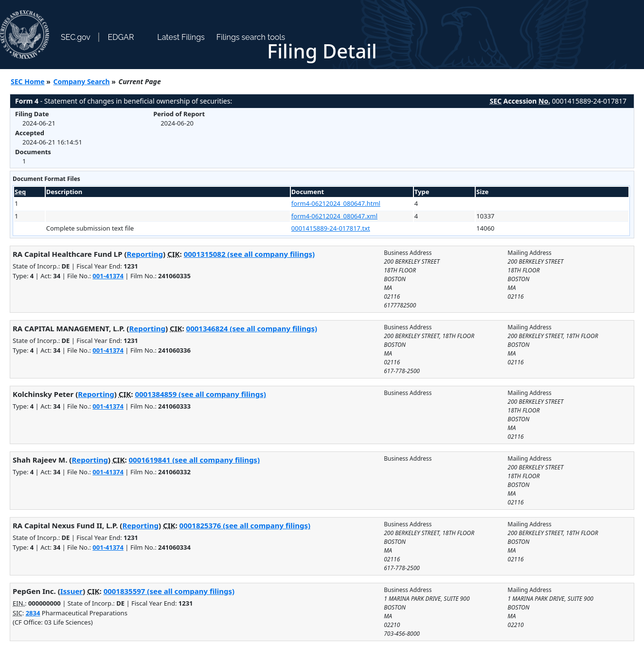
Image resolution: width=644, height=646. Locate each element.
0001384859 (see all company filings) (200, 394)
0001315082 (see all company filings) (249, 254)
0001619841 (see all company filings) (194, 460)
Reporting (145, 254)
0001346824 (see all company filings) (252, 328)
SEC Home (28, 81)
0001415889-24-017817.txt (331, 228)
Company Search (82, 81)
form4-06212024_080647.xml (334, 216)
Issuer (72, 591)
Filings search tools (251, 37)
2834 (33, 613)
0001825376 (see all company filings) (245, 525)
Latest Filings (181, 37)
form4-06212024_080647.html (336, 203)
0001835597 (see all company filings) (169, 591)
